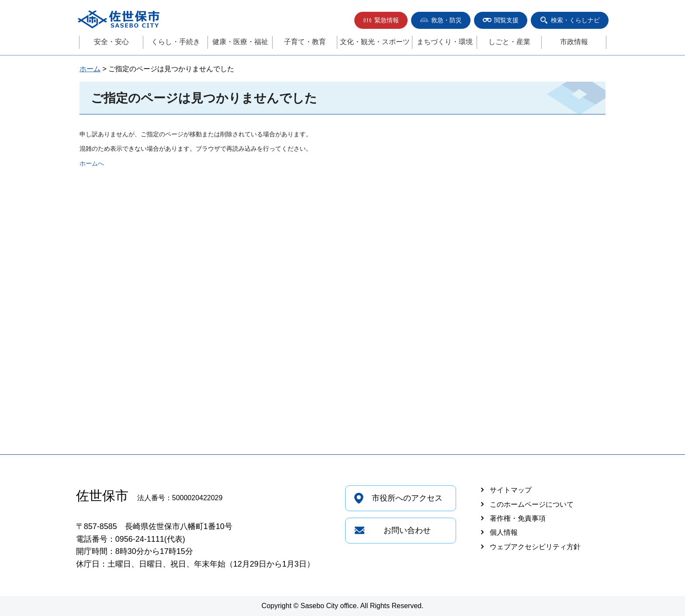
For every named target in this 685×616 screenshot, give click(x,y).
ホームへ (92, 163)
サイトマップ (511, 490)
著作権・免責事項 (518, 518)
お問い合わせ (407, 530)
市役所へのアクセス (407, 498)
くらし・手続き (176, 42)
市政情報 (574, 42)
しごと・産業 (509, 42)
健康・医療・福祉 (240, 42)
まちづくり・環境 (445, 42)
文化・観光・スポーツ (375, 42)
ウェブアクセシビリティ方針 (535, 547)
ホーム (90, 69)
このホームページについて (532, 504)
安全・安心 (111, 42)
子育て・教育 (305, 42)
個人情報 (504, 532)
